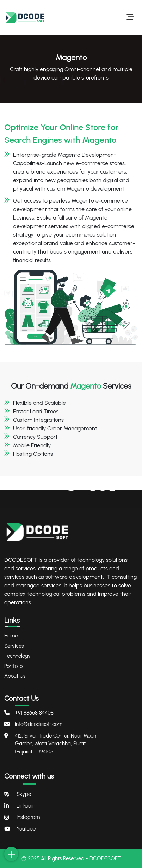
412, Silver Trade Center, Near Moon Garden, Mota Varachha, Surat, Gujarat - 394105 (55, 744)
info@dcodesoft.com (39, 724)
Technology (17, 656)
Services (14, 646)
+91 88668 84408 (34, 713)
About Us (15, 676)
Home (11, 636)
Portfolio (13, 666)
